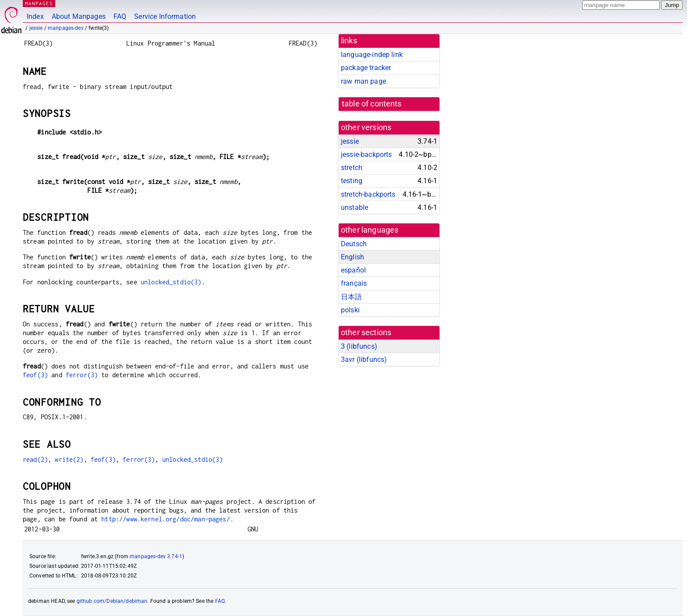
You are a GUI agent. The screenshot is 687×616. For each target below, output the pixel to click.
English (352, 257)
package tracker (366, 68)
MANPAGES (39, 3)
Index (35, 16)
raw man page (363, 81)
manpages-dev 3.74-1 (156, 556)
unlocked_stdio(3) (171, 282)
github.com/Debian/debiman (112, 601)
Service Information (165, 16)
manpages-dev (66, 28)
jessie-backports (366, 154)
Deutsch (354, 244)
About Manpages (79, 16)
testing (352, 181)
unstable (354, 207)
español (353, 270)
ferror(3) (82, 375)
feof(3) (35, 375)
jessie (36, 28)
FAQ (120, 16)
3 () (359, 346)
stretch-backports (368, 194)
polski (350, 310)
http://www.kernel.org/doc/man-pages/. (167, 519)
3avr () (364, 359)
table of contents (372, 104)
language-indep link (372, 55)
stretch (352, 168)
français (354, 283)
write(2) (69, 459)
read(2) (35, 459)
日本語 (351, 297)
